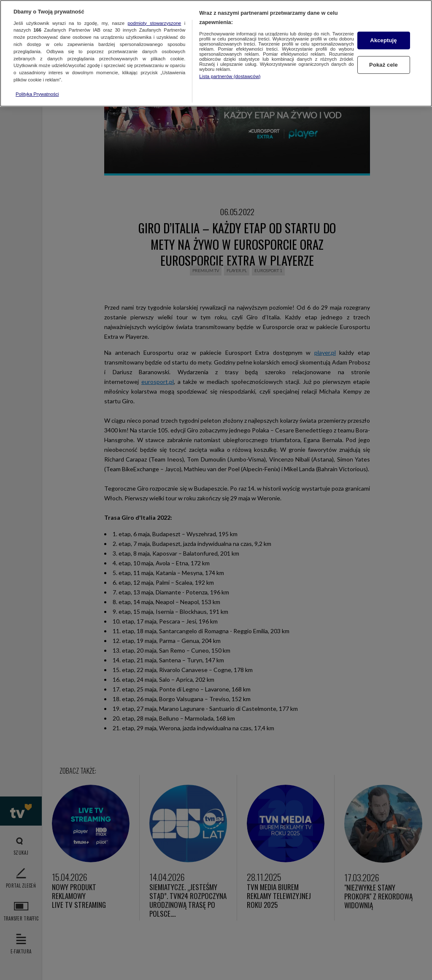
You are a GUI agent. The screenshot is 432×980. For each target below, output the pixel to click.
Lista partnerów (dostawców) (230, 76)
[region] (216, 53)
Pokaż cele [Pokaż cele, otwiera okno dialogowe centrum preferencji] (383, 65)
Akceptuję (383, 40)
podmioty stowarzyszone (155, 23)
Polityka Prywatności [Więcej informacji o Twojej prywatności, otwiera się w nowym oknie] (37, 94)
